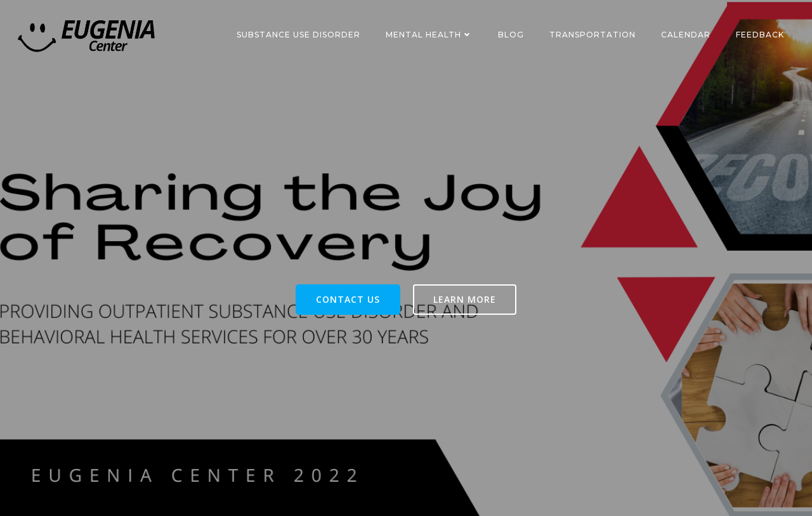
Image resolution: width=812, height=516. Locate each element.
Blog (511, 35)
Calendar (686, 35)
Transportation (593, 35)
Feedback (760, 35)
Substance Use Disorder (298, 35)
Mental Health (429, 35)
